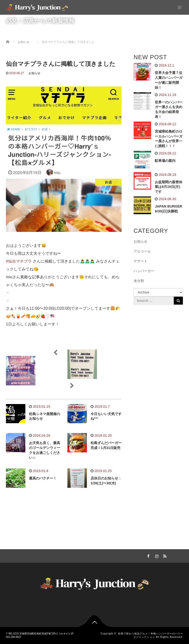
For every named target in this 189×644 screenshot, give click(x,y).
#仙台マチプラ (19, 261)
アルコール (142, 251)
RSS (164, 555)
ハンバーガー (144, 271)
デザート (141, 261)
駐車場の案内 (165, 161)
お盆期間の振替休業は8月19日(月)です (169, 187)
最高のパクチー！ (43, 478)
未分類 (139, 281)
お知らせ (34, 73)
